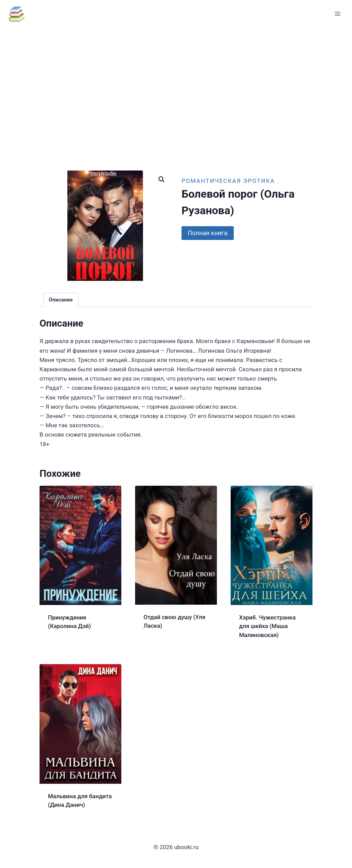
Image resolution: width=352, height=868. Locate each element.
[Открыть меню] (337, 14)
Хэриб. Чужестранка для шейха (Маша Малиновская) (268, 626)
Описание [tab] (61, 300)
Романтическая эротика (228, 181)
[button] (162, 179)
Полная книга (208, 233)
